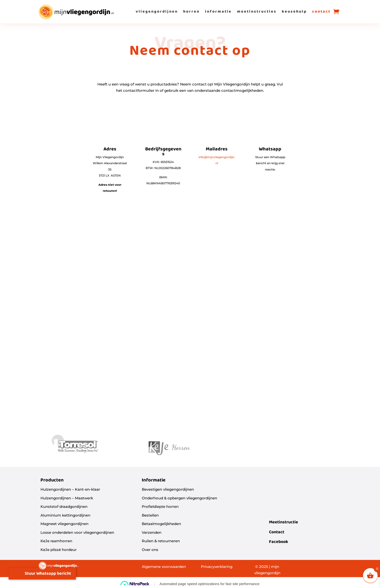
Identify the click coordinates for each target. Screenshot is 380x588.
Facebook (279, 542)
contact (321, 12)
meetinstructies (257, 12)
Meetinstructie (284, 522)
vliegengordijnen (157, 12)
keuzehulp (294, 12)
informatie (218, 12)
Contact (277, 532)
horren (191, 12)
